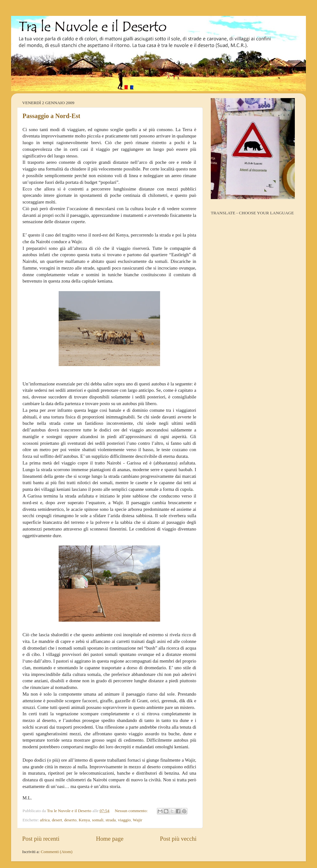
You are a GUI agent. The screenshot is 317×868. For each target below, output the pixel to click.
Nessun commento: (132, 811)
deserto (71, 820)
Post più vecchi (178, 839)
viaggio (124, 820)
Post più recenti (41, 839)
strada (111, 820)
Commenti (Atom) (56, 852)
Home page (110, 839)
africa (45, 820)
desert (57, 820)
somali (98, 820)
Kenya (84, 820)
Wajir (138, 820)
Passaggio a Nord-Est (51, 116)
